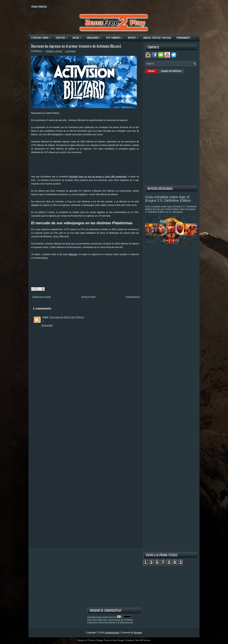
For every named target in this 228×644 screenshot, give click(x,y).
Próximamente (183, 38)
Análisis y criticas (54, 51)
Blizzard (73, 254)
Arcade (78, 37)
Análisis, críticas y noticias (157, 38)
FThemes (91, 640)
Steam (151, 71)
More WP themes (143, 640)
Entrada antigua (133, 297)
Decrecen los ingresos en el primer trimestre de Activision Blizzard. (76, 46)
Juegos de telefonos (171, 71)
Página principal (39, 7)
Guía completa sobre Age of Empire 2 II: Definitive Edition (168, 199)
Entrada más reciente (42, 297)
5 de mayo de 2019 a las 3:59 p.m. (67, 317)
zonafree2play (112, 632)
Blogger (138, 632)
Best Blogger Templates (123, 640)
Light (45, 317)
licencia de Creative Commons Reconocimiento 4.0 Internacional (110, 621)
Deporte (134, 37)
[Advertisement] (96, 166)
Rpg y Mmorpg (116, 37)
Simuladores (95, 37)
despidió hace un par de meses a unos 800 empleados (98, 177)
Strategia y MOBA (42, 37)
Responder (47, 325)
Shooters (63, 37)
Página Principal (88, 297)
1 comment (70, 51)
